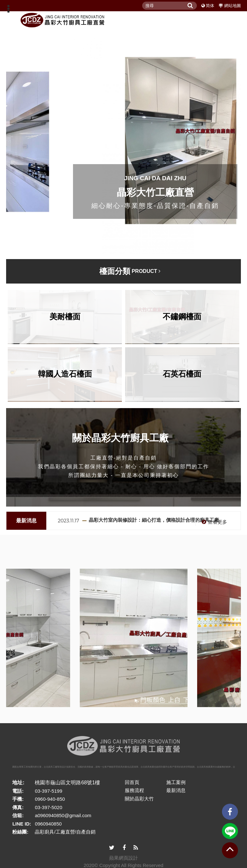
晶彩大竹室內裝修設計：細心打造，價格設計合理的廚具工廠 (154, 520)
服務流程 (134, 790)
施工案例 (176, 782)
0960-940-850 (50, 799)
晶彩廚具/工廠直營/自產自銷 (65, 832)
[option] (149, 521)
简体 (210, 6)
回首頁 (132, 782)
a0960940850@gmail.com (63, 815)
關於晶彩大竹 (139, 799)
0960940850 (48, 824)
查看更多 (214, 522)
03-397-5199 (48, 791)
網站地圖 (233, 6)
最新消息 (176, 790)
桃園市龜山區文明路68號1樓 (67, 783)
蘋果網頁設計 (123, 858)
